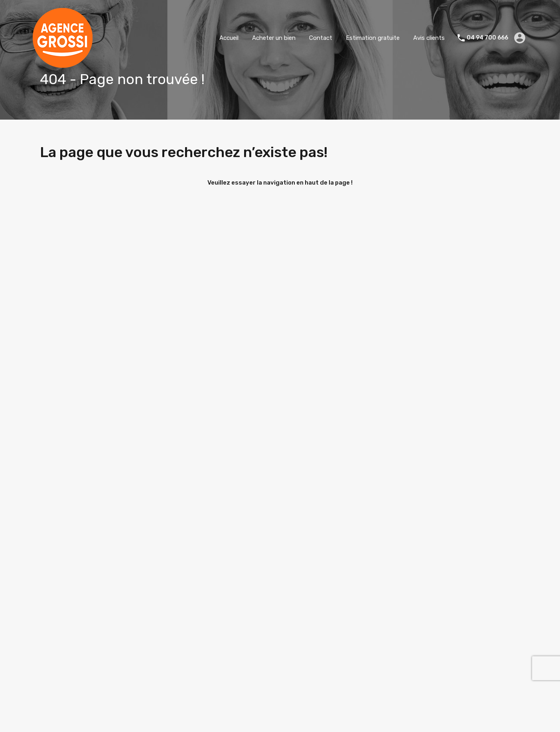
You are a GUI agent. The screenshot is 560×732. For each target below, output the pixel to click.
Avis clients (429, 38)
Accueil (229, 38)
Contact (321, 38)
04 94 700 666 (487, 38)
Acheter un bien (274, 38)
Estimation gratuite (373, 38)
